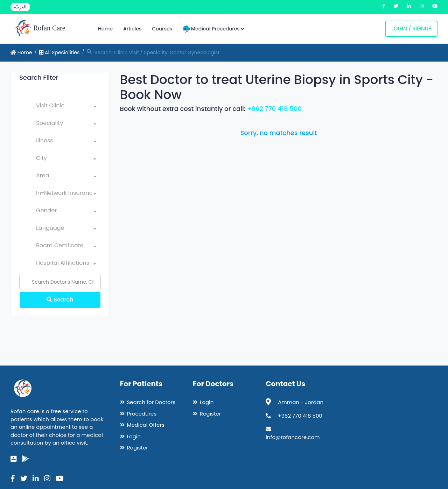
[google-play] (26, 459)
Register (138, 448)
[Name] (60, 282)
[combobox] (66, 107)
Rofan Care (40, 29)
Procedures (142, 414)
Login (134, 436)
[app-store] (14, 459)
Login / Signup (411, 29)
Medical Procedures (214, 29)
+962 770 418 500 (274, 109)
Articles (132, 29)
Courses (162, 29)
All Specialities (59, 52)
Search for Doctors (151, 402)
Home (105, 29)
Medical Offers (146, 425)
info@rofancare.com (293, 437)
